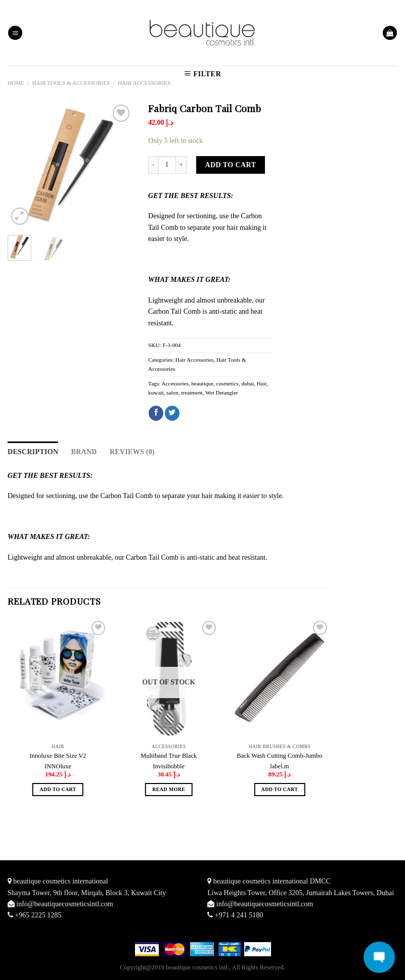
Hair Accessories (144, 83)
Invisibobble (169, 766)
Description (33, 452)
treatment (192, 393)
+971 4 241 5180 (239, 915)
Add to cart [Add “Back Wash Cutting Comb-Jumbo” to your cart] (280, 789)
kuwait (156, 393)
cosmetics (228, 383)
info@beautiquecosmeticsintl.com (64, 904)
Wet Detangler (222, 393)
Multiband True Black (169, 756)
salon (172, 393)
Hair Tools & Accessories (71, 83)
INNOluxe (58, 766)
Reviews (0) (132, 452)
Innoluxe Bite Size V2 (58, 756)
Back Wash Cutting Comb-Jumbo (279, 756)
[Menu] (15, 33)
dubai (247, 383)
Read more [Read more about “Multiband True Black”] (169, 789)
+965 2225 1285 (38, 915)
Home (16, 83)
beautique (202, 383)
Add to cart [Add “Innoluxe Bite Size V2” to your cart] (58, 789)
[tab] (33, 452)
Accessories (175, 383)
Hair (262, 383)
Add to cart (231, 165)
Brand (84, 452)
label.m (279, 766)
